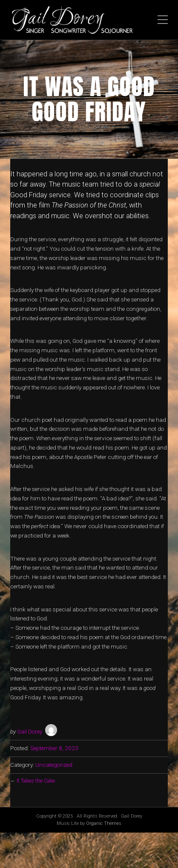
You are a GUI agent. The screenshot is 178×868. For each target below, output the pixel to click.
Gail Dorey (30, 731)
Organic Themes (104, 823)
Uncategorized (54, 765)
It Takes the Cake (36, 781)
